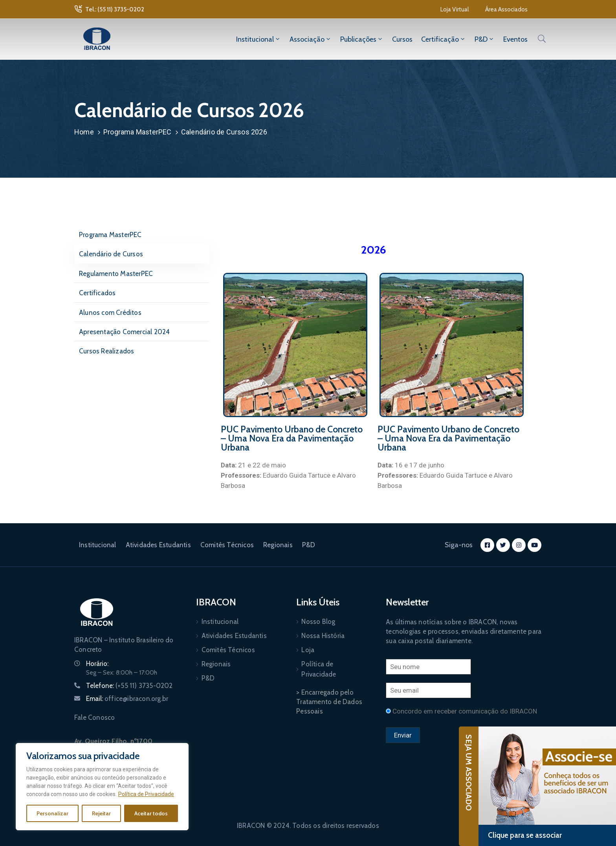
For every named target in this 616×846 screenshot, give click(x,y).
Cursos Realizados (106, 351)
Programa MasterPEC (137, 132)
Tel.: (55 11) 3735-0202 (115, 9)
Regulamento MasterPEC (116, 274)
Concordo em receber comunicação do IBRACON (465, 711)
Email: (127, 699)
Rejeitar (101, 813)
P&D (485, 39)
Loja (308, 650)
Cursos (402, 39)
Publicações (362, 39)
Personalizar (52, 813)
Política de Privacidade (146, 794)
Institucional (258, 39)
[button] (455, 9)
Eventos (515, 39)
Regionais (278, 545)
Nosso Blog (318, 622)
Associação (311, 39)
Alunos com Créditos (110, 313)
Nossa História (323, 636)
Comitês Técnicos (227, 545)
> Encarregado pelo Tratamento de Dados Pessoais (329, 702)
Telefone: (129, 686)
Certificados (97, 293)
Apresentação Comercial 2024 (124, 332)
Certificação (444, 39)
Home (84, 132)
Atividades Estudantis (158, 545)
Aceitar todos (151, 813)
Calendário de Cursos (111, 254)
